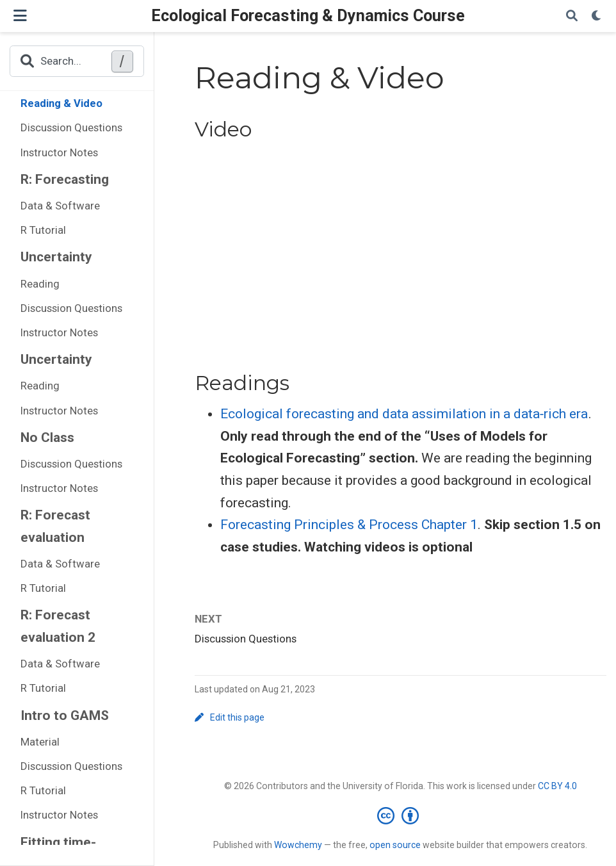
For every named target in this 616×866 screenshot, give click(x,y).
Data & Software (60, 206)
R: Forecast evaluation (55, 526)
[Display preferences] (597, 16)
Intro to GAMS (65, 715)
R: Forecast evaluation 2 (58, 626)
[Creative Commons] (401, 815)
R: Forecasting (65, 179)
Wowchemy (298, 845)
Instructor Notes (59, 152)
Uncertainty (56, 257)
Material (40, 742)
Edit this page (230, 717)
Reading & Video (61, 103)
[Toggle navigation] (20, 16)
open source (395, 845)
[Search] (572, 16)
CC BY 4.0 (557, 786)
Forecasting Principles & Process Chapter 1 (349, 525)
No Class (47, 437)
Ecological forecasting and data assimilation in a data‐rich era (404, 414)
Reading (40, 284)
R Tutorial (43, 230)
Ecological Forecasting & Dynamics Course (308, 16)
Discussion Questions (71, 127)
